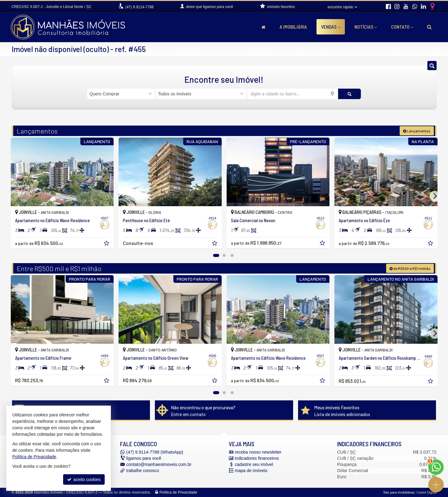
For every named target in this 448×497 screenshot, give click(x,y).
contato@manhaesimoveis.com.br (159, 464)
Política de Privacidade (178, 492)
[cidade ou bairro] (293, 94)
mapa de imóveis (251, 471)
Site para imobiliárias (399, 492)
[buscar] (349, 94)
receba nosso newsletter (258, 452)
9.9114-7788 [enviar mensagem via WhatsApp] (139, 7)
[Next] (435, 196)
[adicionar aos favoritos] (107, 244)
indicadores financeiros (257, 458)
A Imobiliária (293, 27)
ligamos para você (144, 458)
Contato (402, 27)
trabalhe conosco (143, 471)
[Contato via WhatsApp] (436, 467)
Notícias (366, 27)
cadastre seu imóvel (254, 464)
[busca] (429, 27)
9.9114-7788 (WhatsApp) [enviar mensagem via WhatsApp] (155, 452)
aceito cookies (84, 479)
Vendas (331, 27)
